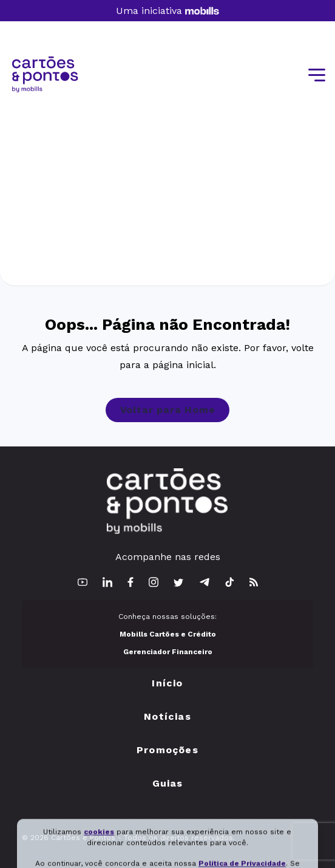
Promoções (167, 750)
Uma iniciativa (167, 11)
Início (167, 683)
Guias (168, 783)
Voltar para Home (168, 410)
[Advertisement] (167, 183)
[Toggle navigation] (316, 75)
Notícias (167, 716)
